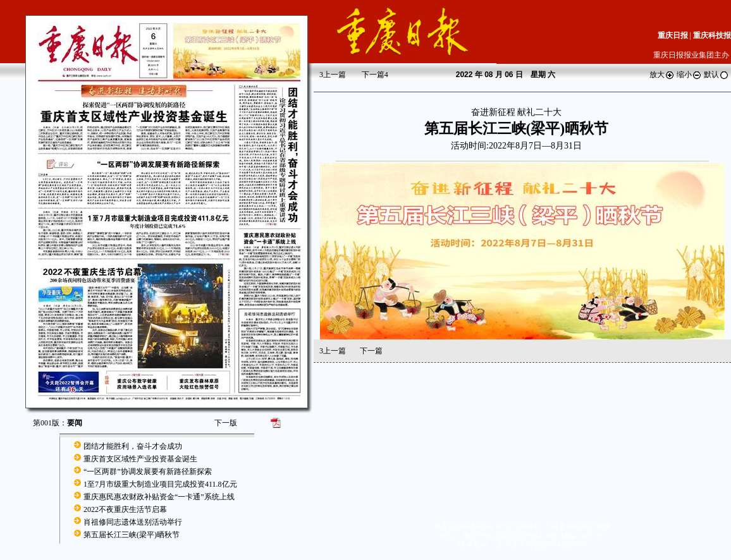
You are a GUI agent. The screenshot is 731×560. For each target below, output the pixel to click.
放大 (662, 75)
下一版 (226, 423)
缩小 (689, 75)
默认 (716, 75)
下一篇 (375, 75)
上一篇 (333, 75)
